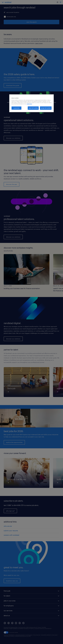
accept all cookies (46, 108)
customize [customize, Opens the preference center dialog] (16, 108)
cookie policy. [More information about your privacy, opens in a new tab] (29, 104)
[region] (31, 103)
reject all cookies (33, 108)
